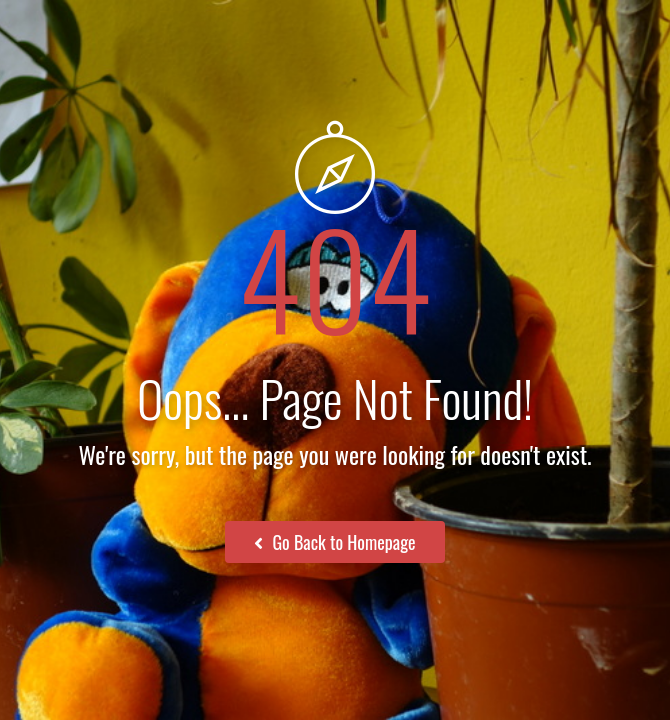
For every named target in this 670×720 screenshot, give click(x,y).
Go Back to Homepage (334, 542)
